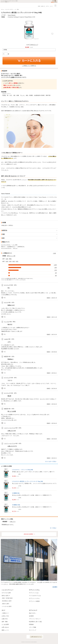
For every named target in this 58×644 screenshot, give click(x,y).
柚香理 (6, 356)
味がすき (10, 324)
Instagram (19, 637)
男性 (10, 259)
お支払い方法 (5, 616)
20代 (7, 261)
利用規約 (31, 624)
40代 (14, 261)
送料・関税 (5, 622)
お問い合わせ (5, 627)
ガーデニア (7, 285)
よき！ (9, 342)
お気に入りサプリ (12, 446)
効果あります (11, 305)
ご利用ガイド (5, 613)
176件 (54, 253)
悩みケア (3, 247)
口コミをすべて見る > (51, 462)
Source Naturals (12, 15)
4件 (56, 276)
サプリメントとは (34, 593)
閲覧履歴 (5, 522)
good (3, 298)
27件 (56, 270)
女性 (7, 259)
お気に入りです (12, 431)
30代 (10, 261)
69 (19, 474)
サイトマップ (33, 630)
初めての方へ (33, 613)
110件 (55, 265)
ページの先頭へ (55, 641)
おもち (6, 302)
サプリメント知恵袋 (34, 601)
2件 (56, 273)
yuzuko (6, 339)
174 (20, 486)
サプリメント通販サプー (5, 5)
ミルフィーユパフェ (9, 428)
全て (4, 259)
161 (20, 509)
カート (51, 6)
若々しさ (15, 248)
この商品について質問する (29, 66)
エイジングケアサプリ (6, 248)
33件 (56, 268)
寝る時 (9, 396)
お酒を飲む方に (21, 247)
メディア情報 (33, 627)
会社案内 (55, 587)
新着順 (4, 256)
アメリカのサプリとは (35, 596)
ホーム (3, 9)
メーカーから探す (7, 606)
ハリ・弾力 (17, 9)
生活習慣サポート (11, 247)
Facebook (16, 637)
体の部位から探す (7, 601)
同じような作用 (12, 411)
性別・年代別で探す (8, 598)
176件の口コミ (34, 45)
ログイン (48, 6)
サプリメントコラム (34, 598)
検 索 (39, 6)
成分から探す (6, 604)
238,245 (52, 2)
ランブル (6, 322)
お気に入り (43, 6)
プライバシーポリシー (35, 619)
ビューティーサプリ (9, 9)
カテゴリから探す (6, 593)
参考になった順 (11, 256)
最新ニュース (5, 630)
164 (20, 498)
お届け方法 (5, 619)
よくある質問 (5, 624)
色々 (9, 288)
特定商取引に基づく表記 (35, 622)
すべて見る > (53, 528)
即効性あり (11, 359)
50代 (17, 261)
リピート (10, 380)
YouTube (23, 637)
